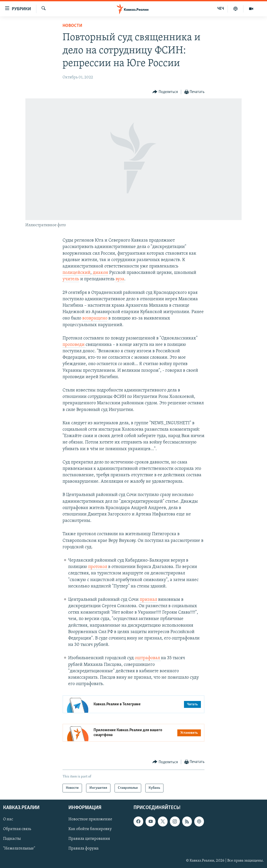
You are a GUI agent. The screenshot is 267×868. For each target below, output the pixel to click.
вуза (119, 279)
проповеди (74, 345)
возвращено (95, 318)
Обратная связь (17, 829)
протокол (98, 567)
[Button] (165, 92)
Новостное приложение (90, 820)
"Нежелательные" (19, 849)
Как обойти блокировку (90, 829)
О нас (8, 820)
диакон (100, 273)
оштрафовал (148, 658)
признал (148, 600)
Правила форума (84, 849)
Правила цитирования (89, 839)
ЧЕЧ (221, 9)
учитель (71, 279)
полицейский (76, 273)
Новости (72, 26)
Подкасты (12, 839)
